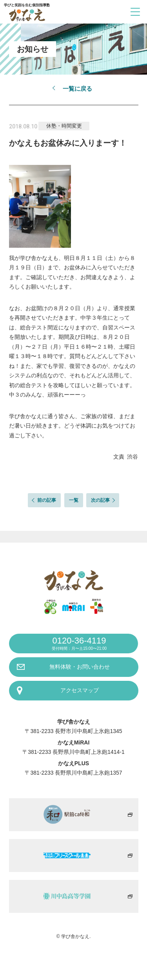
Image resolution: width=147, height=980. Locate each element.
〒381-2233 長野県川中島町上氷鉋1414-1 (73, 752)
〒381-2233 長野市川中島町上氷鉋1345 (73, 731)
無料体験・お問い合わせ (80, 667)
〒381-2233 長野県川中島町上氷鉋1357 (73, 773)
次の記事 (100, 500)
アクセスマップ (80, 690)
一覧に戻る (77, 89)
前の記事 (47, 500)
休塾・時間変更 (64, 126)
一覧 (74, 500)
